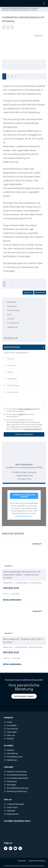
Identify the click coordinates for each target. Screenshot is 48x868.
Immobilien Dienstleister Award (17, 821)
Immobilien (9, 746)
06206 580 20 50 (25, 476)
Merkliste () (40, 293)
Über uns (8, 800)
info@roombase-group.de (25, 472)
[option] (24, 45)
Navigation (9, 718)
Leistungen (9, 767)
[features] (16, 76)
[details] (8, 76)
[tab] (4, 76)
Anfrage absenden (24, 434)
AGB (20, 414)
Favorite (28, 293)
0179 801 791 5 (25, 479)
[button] (44, 3)
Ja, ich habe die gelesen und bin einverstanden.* (23, 410)
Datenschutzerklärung (32, 429)
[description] (4, 76)
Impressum (22, 861)
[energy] (12, 76)
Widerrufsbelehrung (26, 409)
